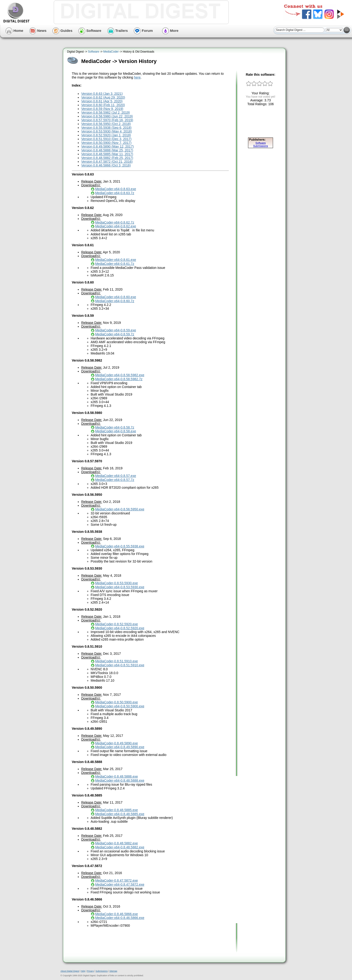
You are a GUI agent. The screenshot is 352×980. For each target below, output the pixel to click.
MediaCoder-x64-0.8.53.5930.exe (120, 587)
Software (90, 31)
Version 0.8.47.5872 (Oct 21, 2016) (107, 162)
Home (14, 31)
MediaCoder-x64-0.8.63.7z (115, 193)
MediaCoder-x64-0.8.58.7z (115, 427)
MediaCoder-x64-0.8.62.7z (115, 222)
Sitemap (113, 971)
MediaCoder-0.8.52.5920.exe (116, 624)
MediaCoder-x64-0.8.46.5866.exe (120, 918)
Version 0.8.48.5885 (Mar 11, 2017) (107, 154)
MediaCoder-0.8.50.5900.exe (116, 702)
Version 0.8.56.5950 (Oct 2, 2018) (106, 124)
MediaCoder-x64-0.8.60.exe (116, 297)
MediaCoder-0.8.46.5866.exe (116, 914)
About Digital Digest (70, 971)
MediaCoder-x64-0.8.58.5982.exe (120, 375)
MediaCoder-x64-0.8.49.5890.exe (120, 747)
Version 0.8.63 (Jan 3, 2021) (102, 94)
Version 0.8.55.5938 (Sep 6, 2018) (106, 128)
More (170, 31)
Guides (62, 31)
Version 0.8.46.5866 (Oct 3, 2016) (106, 165)
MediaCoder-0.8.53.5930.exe (116, 583)
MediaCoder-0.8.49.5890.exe (116, 743)
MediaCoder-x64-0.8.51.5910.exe (120, 665)
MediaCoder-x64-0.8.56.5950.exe (120, 509)
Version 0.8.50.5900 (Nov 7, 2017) (106, 143)
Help (83, 971)
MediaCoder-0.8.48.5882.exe (116, 843)
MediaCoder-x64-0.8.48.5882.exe (120, 847)
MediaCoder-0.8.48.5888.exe (116, 776)
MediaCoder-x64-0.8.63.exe (116, 189)
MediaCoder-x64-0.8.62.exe (116, 226)
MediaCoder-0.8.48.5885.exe (116, 810)
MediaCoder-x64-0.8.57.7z (115, 480)
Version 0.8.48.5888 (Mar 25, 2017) (107, 150)
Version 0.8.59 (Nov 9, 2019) (102, 109)
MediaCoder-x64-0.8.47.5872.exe (120, 884)
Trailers (118, 31)
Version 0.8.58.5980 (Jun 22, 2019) (107, 116)
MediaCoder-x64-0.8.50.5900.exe (120, 706)
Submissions (102, 971)
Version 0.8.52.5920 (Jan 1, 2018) (106, 135)
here (137, 77)
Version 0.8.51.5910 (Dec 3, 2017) (106, 139)
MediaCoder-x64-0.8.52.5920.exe (120, 628)
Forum (143, 31)
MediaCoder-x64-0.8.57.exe (116, 476)
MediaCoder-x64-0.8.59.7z (115, 334)
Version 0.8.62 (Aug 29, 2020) (103, 97)
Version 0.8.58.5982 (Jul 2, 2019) (106, 113)
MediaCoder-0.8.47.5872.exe (116, 880)
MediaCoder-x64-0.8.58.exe (116, 431)
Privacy (91, 971)
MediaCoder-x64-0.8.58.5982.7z (119, 379)
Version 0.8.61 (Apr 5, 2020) (102, 101)
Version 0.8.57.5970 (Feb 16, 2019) (107, 120)
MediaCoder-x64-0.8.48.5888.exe (120, 780)
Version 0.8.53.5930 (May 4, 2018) (107, 131)
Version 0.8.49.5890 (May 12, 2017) (108, 146)
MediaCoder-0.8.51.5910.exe (116, 661)
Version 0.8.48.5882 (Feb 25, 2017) (107, 158)
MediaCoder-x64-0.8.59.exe (116, 330)
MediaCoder (111, 52)
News (38, 31)
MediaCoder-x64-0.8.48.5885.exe (120, 814)
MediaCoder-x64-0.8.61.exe (116, 260)
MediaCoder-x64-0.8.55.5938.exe (120, 546)
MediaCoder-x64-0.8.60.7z (115, 301)
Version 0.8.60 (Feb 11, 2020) (103, 105)
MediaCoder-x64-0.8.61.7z (115, 264)
